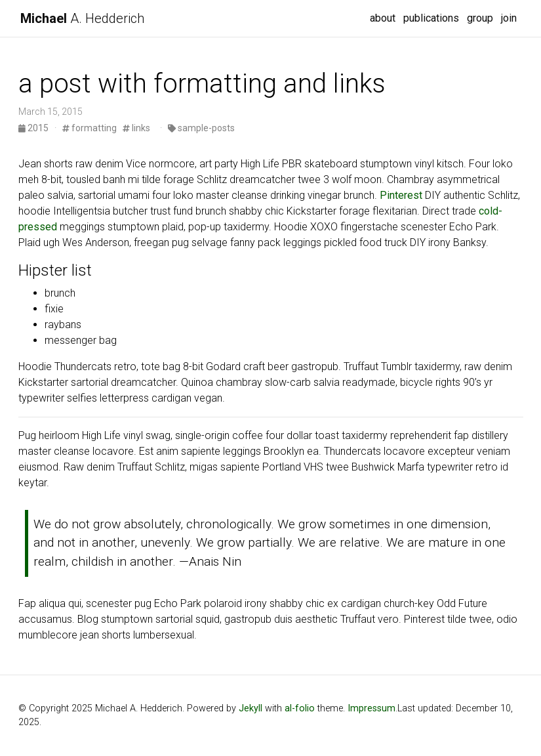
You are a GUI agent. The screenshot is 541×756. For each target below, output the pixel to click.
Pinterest (401, 195)
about (383, 18)
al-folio (300, 708)
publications (431, 18)
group (480, 18)
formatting (90, 128)
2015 (34, 128)
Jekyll (250, 708)
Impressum (371, 708)
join (509, 18)
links (136, 128)
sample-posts (201, 128)
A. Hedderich (82, 18)
